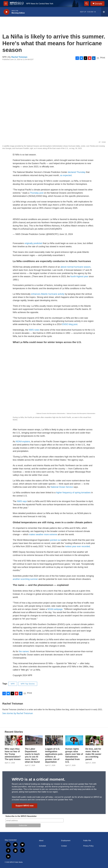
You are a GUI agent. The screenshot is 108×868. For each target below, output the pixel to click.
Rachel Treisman (19, 57)
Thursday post (37, 193)
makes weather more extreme (43, 534)
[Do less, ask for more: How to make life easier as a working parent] (94, 740)
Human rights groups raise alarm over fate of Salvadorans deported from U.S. (74, 755)
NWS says (22, 501)
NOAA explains (23, 442)
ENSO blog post (70, 324)
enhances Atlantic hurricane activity (48, 294)
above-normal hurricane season (76, 267)
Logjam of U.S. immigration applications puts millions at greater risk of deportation (54, 755)
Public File (87, 841)
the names (24, 651)
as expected (66, 175)
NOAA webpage (55, 609)
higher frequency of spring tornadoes (73, 493)
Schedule (42, 846)
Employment (66, 841)
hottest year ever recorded (77, 546)
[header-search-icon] (87, 4)
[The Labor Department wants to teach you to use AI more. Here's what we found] (34, 740)
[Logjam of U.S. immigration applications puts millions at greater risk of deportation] (54, 740)
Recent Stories (14, 732)
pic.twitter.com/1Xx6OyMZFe (48, 229)
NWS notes (34, 330)
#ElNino (47, 226)
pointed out (55, 540)
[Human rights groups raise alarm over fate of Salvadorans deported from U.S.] (74, 740)
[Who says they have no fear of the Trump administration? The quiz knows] (14, 740)
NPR (13, 684)
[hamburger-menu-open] (6, 4)
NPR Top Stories (28, 684)
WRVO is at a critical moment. (38, 779)
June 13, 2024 (66, 234)
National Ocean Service (62, 487)
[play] (6, 12)
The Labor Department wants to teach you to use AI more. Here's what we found (32, 755)
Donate (98, 4)
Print (103, 58)
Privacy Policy (88, 846)
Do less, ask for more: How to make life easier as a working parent (93, 754)
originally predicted (33, 243)
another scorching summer (25, 579)
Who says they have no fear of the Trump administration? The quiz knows (13, 754)
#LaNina (67, 226)
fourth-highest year (79, 276)
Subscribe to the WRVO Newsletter (21, 816)
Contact (64, 846)
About (41, 841)
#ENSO (16, 219)
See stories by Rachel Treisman (18, 713)
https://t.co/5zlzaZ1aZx (23, 229)
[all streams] (105, 12)
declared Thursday (77, 172)
